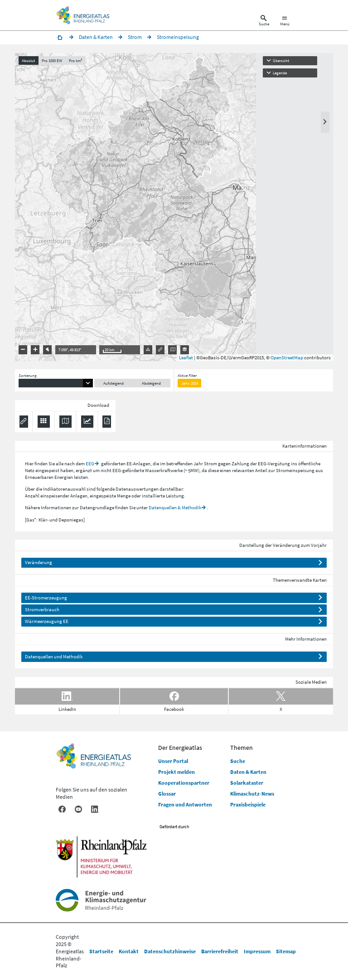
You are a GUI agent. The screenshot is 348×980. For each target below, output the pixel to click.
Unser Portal (173, 761)
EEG (90, 463)
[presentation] (174, 207)
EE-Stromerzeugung (46, 598)
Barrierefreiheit (220, 951)
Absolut (28, 60)
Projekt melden (176, 772)
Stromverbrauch (42, 609)
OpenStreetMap (287, 357)
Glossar (167, 794)
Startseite (101, 951)
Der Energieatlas (180, 748)
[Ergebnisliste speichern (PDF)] (107, 422)
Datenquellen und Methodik (54, 657)
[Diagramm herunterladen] (87, 422)
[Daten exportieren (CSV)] (44, 422)
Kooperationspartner (184, 783)
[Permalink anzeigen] (24, 422)
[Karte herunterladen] (65, 422)
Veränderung (39, 562)
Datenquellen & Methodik (175, 507)
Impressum (257, 951)
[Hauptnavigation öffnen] (285, 22)
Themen (242, 748)
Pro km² (75, 60)
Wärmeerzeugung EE (47, 621)
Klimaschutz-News (252, 794)
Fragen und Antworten (185, 804)
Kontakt (129, 951)
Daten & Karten (248, 772)
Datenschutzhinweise (170, 951)
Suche (238, 761)
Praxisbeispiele (248, 804)
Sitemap (286, 951)
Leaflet (186, 357)
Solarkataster (247, 783)
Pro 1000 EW (52, 60)
